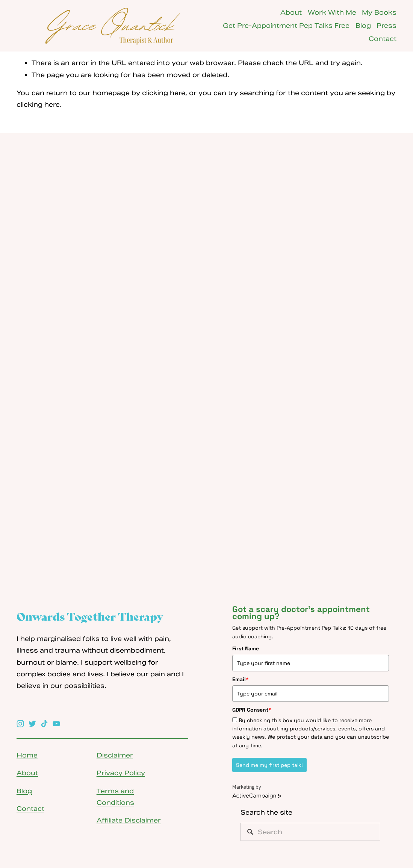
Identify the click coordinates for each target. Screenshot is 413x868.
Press (387, 26)
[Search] (310, 832)
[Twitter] (32, 724)
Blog (363, 26)
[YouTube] (56, 724)
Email (241, 679)
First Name (246, 648)
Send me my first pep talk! (269, 765)
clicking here (164, 93)
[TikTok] (44, 724)
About (291, 12)
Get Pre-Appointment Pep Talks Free (286, 26)
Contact (383, 39)
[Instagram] (20, 724)
